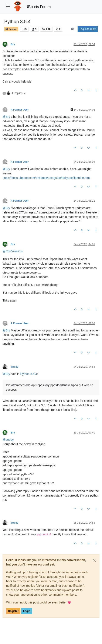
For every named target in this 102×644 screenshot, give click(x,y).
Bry (13, 44)
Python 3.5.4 (29, 374)
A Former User (20, 110)
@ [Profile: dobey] (8, 440)
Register (13, 611)
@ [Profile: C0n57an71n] (13, 251)
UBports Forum (38, 7)
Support (11, 29)
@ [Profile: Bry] (6, 117)
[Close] (94, 560)
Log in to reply (88, 29)
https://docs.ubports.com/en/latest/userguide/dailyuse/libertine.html (46, 178)
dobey (14, 367)
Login (27, 611)
